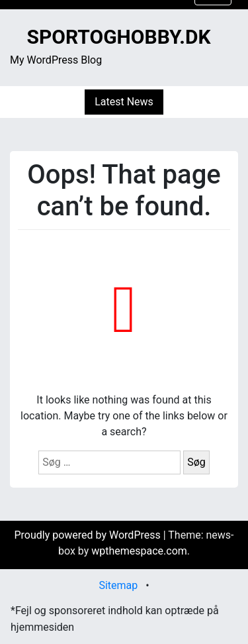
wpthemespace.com (139, 551)
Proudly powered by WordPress (88, 535)
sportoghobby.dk (118, 37)
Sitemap (118, 585)
